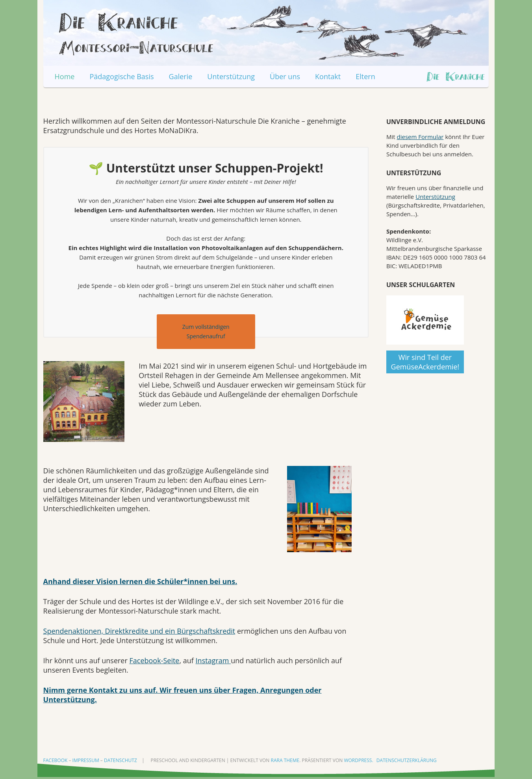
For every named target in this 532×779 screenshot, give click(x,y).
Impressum (86, 760)
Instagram (213, 660)
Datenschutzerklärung (407, 760)
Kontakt (328, 76)
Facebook (56, 760)
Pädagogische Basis (121, 76)
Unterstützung (231, 76)
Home (65, 76)
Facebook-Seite (154, 660)
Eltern (365, 76)
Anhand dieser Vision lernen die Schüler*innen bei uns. (140, 581)
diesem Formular (420, 137)
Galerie (181, 76)
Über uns (285, 76)
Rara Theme (285, 760)
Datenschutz (120, 760)
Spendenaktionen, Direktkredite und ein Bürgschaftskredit (139, 631)
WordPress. (358, 760)
